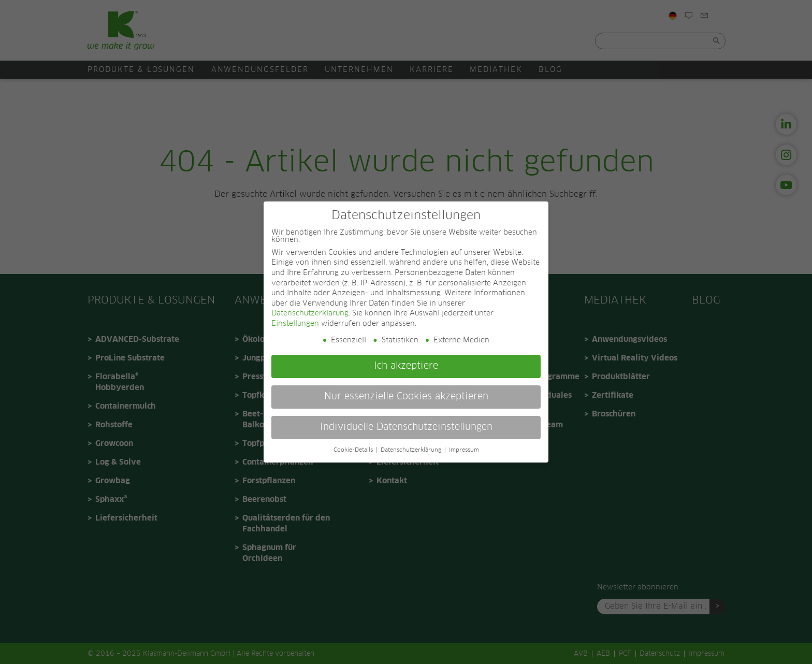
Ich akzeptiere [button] (406, 366)
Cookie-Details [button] (354, 450)
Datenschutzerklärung (310, 313)
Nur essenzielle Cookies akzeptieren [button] (406, 397)
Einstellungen (295, 324)
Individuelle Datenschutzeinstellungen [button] (406, 427)
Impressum (464, 450)
